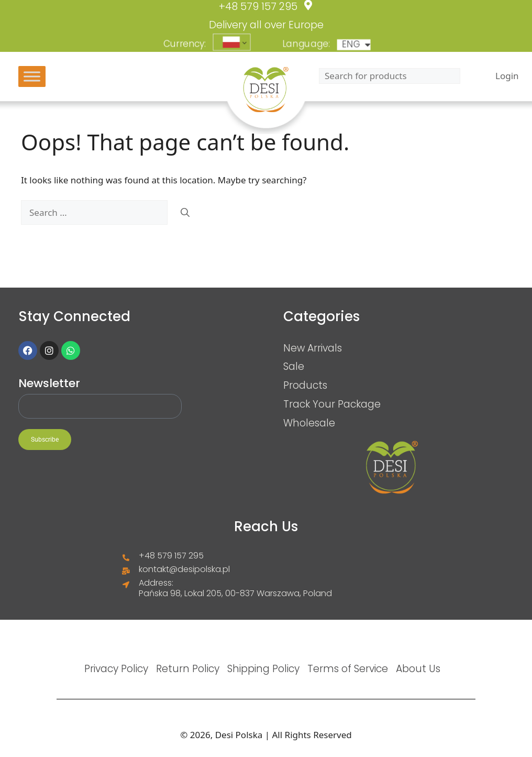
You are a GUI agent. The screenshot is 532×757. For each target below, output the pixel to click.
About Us (418, 668)
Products (305, 385)
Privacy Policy (116, 668)
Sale (294, 366)
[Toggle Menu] (32, 76)
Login (507, 76)
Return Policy (188, 668)
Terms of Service (348, 668)
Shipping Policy (263, 668)
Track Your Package (332, 404)
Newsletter (49, 383)
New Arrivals (313, 348)
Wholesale (309, 423)
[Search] (185, 213)
